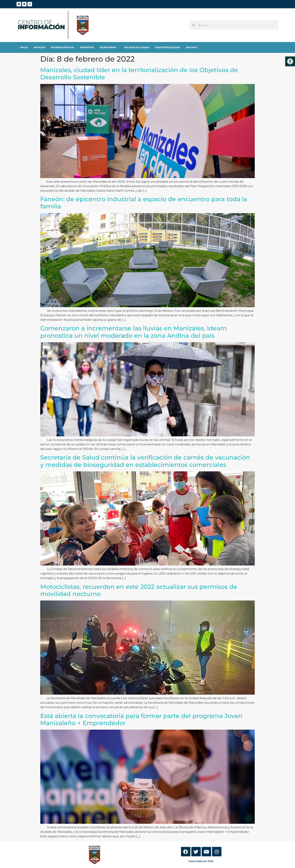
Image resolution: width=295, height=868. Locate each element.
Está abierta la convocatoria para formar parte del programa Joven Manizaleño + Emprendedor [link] (141, 719)
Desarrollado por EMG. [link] (201, 861)
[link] (290, 61)
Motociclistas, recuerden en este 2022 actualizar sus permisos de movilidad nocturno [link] (139, 590)
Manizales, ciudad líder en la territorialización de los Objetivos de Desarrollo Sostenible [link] (139, 74)
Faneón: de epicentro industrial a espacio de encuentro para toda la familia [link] (144, 203)
